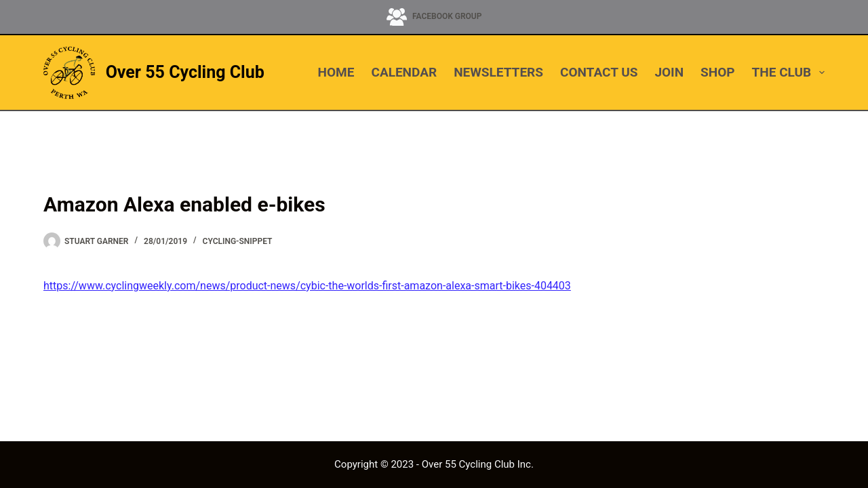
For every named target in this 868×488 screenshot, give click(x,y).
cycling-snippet (238, 241)
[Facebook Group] (434, 17)
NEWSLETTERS (498, 72)
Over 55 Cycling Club (185, 72)
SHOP (717, 72)
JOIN (669, 72)
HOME (336, 72)
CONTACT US (599, 72)
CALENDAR (404, 72)
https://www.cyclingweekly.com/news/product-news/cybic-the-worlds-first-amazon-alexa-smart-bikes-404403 (307, 286)
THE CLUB (788, 73)
